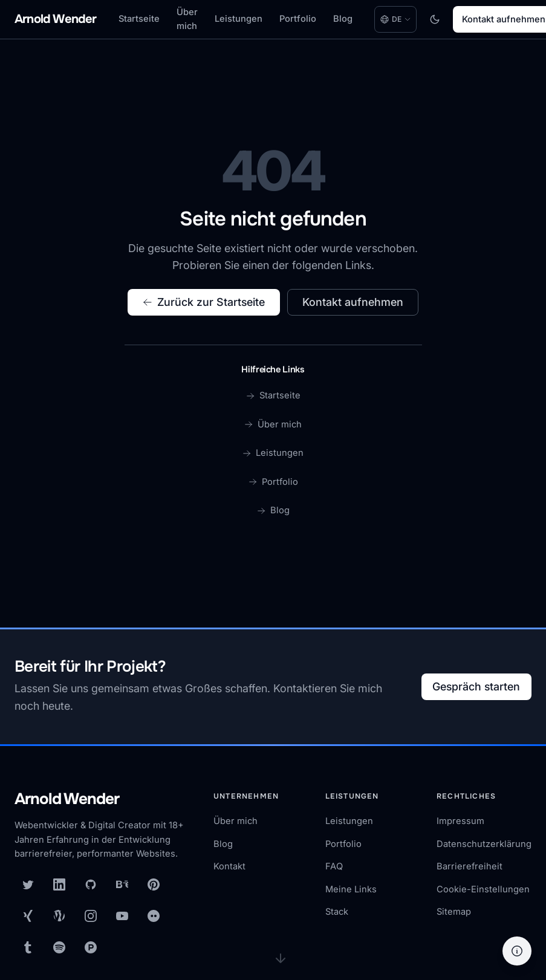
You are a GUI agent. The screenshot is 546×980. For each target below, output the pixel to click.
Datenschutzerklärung (484, 844)
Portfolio (298, 19)
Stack (337, 912)
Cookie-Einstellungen (483, 889)
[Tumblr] (28, 947)
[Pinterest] (154, 884)
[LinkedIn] (59, 884)
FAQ (334, 866)
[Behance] (122, 884)
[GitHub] (91, 884)
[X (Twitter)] (28, 884)
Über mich (187, 19)
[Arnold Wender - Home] (56, 20)
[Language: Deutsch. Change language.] (396, 19)
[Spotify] (59, 947)
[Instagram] (91, 916)
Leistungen (239, 19)
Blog (343, 19)
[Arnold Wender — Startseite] (102, 800)
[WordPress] (59, 916)
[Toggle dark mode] (435, 19)
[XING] (28, 916)
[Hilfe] (517, 951)
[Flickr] (154, 916)
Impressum (460, 821)
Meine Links (351, 889)
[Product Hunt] (91, 947)
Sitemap (454, 912)
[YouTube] (122, 916)
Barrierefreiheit (470, 866)
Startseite (139, 19)
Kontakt (229, 866)
